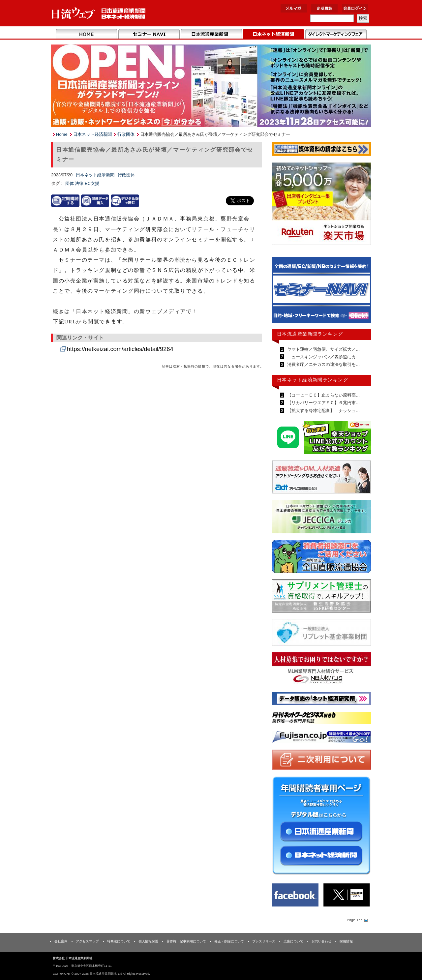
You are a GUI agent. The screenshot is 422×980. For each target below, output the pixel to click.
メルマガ (294, 8)
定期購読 (324, 8)
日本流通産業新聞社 (99, 13)
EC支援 (92, 183)
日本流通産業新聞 (211, 34)
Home (87, 34)
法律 (80, 183)
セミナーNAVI (149, 34)
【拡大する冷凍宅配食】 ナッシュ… (323, 411)
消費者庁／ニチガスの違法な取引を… (323, 364)
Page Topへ (357, 920)
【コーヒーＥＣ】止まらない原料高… (323, 395)
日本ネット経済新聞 (273, 34)
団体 (70, 183)
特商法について (119, 941)
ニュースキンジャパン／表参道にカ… (323, 357)
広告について (293, 941)
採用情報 (346, 941)
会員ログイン (355, 8)
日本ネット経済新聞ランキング (313, 380)
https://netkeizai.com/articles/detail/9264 (120, 349)
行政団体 (126, 134)
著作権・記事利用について (186, 941)
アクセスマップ (87, 941)
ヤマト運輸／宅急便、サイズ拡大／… (323, 349)
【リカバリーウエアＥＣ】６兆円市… (323, 403)
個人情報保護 (148, 941)
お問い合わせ (321, 941)
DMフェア (336, 34)
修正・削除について (229, 941)
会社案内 (61, 941)
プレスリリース (264, 941)
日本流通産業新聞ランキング (310, 334)
